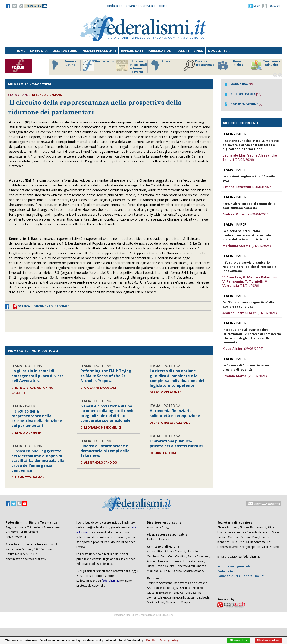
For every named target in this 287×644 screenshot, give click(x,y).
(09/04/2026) (246, 214)
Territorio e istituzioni (265, 65)
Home (20, 51)
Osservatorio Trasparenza (199, 65)
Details (151, 641)
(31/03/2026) (250, 313)
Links (198, 51)
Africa (160, 65)
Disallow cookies (268, 641)
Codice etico (226, 571)
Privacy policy (169, 641)
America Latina (63, 65)
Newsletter (219, 51)
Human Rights (230, 65)
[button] (254, 6)
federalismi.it (110, 581)
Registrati (271, 6)
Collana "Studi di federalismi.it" (241, 576)
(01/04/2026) (247, 246)
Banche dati (132, 51)
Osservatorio (65, 51)
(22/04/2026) (250, 157)
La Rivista (39, 51)
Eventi (183, 51)
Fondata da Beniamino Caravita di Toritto (136, 6)
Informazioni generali (234, 566)
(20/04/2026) (248, 187)
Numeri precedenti (99, 51)
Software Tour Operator (143, 620)
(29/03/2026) (243, 349)
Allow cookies (238, 641)
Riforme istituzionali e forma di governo (131, 66)
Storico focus (98, 65)
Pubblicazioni (160, 51)
